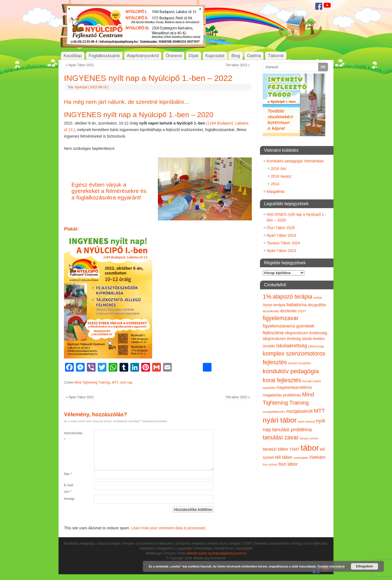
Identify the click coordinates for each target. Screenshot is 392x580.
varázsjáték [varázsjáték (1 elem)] (301, 458)
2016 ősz (279, 169)
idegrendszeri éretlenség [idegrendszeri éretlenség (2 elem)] (306, 333)
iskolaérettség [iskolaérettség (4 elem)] (292, 346)
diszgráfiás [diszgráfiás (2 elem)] (317, 305)
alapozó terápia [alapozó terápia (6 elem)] (292, 297)
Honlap (69, 499)
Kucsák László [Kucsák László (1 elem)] (312, 381)
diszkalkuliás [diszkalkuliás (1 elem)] (271, 311)
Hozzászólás (71, 436)
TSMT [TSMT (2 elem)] (294, 449)
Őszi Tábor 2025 (281, 228)
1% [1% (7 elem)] (267, 297)
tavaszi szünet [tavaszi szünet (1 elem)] (309, 438)
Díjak (194, 56)
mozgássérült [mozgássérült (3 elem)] (299, 411)
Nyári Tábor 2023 (281, 251)
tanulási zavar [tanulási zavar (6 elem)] (281, 438)
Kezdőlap (73, 56)
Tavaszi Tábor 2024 (283, 243)
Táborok (276, 56)
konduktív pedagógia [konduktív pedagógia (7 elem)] (291, 371)
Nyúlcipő (81, 87)
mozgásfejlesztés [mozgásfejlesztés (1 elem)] (274, 412)
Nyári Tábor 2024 (281, 235)
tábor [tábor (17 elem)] (310, 448)
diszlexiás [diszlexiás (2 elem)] (288, 311)
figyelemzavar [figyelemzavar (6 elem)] (281, 318)
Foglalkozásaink (104, 56)
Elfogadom (365, 566)
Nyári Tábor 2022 (80, 65)
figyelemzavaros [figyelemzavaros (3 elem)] (279, 326)
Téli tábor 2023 (238, 65)
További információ (331, 566)
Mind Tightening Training (92, 382)
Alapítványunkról (143, 56)
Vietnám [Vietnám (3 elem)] (317, 457)
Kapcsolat (215, 56)
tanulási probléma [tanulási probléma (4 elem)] (292, 429)
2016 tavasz (281, 176)
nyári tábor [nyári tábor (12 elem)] (280, 420)
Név (68, 474)
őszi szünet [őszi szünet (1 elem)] (270, 464)
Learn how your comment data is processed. (169, 528)
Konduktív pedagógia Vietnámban (295, 161)
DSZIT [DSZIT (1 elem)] (302, 311)
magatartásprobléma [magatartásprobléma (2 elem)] (294, 387)
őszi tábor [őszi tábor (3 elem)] (288, 464)
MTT (115, 382)
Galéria (254, 56)
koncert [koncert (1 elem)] (293, 363)
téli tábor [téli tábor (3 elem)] (284, 457)
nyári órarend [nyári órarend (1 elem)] (306, 421)
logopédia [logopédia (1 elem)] (269, 388)
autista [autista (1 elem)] (318, 297)
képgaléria (276, 192)
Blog (236, 56)
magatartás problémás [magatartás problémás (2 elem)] (282, 395)
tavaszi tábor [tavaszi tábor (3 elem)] (275, 449)
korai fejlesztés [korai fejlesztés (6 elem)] (282, 380)
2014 (275, 184)
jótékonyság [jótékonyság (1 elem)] (316, 346)
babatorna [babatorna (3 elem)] (296, 305)
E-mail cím (69, 488)
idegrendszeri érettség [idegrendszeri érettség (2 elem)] (282, 339)
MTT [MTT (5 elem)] (319, 411)
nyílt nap (126, 382)
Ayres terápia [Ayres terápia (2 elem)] (274, 305)
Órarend (174, 56)
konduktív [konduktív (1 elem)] (305, 363)
